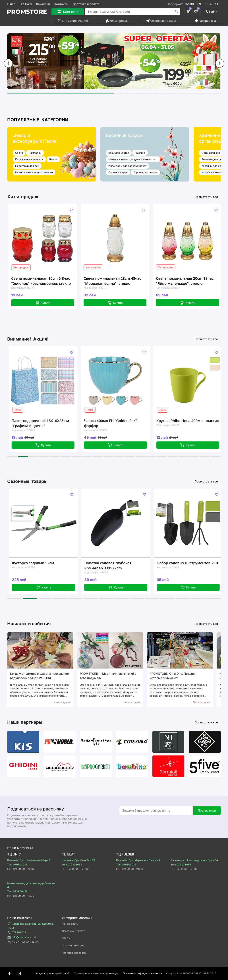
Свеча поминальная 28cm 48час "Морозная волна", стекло (117, 281)
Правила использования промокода (96, 973)
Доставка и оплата (86, 4)
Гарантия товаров (73, 945)
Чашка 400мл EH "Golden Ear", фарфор (116, 423)
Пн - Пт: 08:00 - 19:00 (23, 943)
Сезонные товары (161, 21)
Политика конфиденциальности (142, 973)
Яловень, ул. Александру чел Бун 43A (194, 860)
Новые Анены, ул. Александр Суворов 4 (31, 885)
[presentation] (8, 63)
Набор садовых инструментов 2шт (194, 563)
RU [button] (216, 4)
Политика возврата (74, 953)
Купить (48, 303)
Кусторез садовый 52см (39, 563)
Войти (211, 12)
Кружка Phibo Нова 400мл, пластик (193, 421)
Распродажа (205, 21)
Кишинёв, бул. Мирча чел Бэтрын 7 (138, 860)
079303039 (17, 933)
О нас (11, 4)
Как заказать (70, 924)
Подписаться (207, 810)
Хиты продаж (117, 21)
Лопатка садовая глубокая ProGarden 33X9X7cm (114, 566)
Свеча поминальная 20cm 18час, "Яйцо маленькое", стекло (190, 281)
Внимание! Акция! (73, 21)
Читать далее (62, 702)
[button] (60, 93)
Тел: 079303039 (17, 864)
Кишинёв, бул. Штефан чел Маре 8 (29, 860)
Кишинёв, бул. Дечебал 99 (78, 860)
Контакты (61, 4)
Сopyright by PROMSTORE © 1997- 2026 (191, 973)
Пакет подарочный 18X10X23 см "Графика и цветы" (46, 423)
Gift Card (26, 4)
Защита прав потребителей (52, 973)
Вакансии (43, 4)
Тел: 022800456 (17, 891)
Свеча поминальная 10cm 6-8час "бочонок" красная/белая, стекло (46, 281)
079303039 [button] (193, 4)
